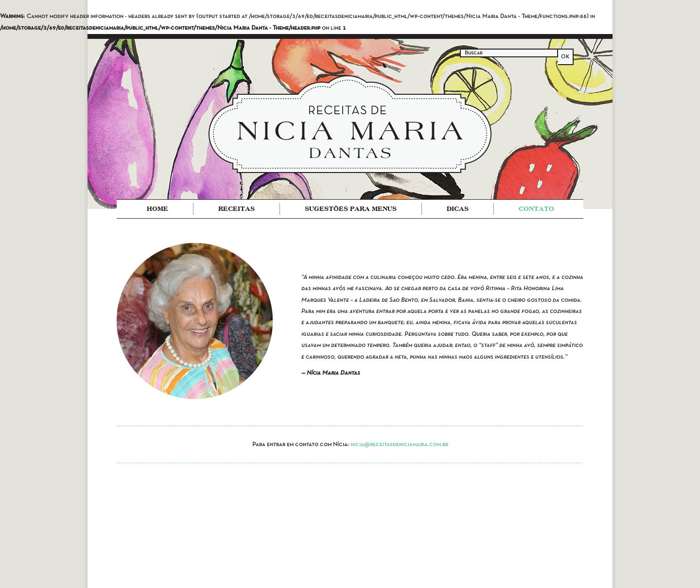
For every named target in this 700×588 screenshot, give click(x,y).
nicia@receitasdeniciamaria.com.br (399, 445)
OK (565, 57)
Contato (536, 209)
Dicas (458, 209)
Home (157, 209)
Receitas (236, 209)
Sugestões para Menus (351, 209)
